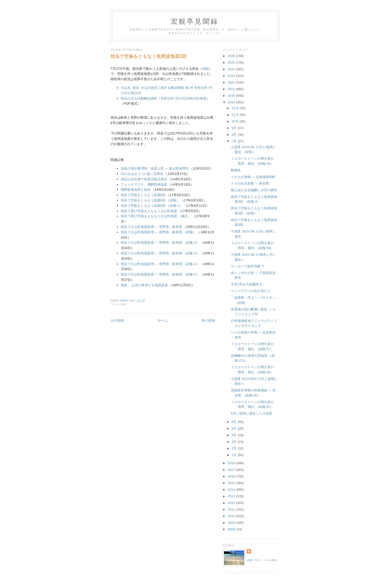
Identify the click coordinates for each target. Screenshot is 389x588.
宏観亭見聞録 (195, 22)
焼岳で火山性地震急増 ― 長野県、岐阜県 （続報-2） (160, 243)
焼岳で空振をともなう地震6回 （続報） (150, 200)
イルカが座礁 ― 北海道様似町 (253, 177)
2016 (232, 476)
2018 (232, 463)
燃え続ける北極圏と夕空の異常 (254, 190)
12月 (236, 108)
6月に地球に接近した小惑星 (252, 413)
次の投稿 (117, 320)
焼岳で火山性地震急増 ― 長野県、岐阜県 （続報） (159, 232)
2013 (232, 496)
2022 (232, 82)
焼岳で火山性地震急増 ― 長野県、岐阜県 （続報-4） (160, 264)
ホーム (163, 320)
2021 (232, 89)
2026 (232, 56)
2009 (232, 523)
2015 (232, 483)
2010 (232, 516)
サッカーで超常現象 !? (247, 266)
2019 (232, 102)
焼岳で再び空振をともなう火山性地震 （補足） (156, 216)
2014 (232, 490)
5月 (235, 428)
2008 (232, 529)
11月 (236, 115)
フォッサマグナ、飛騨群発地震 (144, 184)
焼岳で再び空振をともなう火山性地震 (149, 211)
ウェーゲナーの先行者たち (251, 291)
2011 (232, 509)
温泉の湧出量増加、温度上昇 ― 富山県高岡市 (155, 168)
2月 (235, 448)
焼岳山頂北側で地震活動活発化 (144, 179)
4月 (235, 435)
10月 (236, 121)
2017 (232, 470)
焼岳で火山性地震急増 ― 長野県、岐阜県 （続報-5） (160, 274)
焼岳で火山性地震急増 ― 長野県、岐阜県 (151, 227)
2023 (232, 76)
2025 (232, 63)
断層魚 (236, 170)
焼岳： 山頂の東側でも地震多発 (145, 285)
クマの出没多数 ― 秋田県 (250, 183)
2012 (232, 503)
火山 (124, 304)
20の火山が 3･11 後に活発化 (142, 174)
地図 (205, 69)
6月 (235, 422)
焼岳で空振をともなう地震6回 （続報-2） (152, 206)
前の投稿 (208, 320)
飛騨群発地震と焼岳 (136, 190)
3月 (235, 442)
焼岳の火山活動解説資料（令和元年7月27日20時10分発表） (165, 98)
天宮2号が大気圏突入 (247, 284)
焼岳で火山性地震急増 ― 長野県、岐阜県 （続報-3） (160, 253)
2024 (232, 69)
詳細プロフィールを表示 (262, 560)
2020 (232, 96)
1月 (235, 455)
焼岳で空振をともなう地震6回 (143, 195)
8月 (235, 135)
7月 (235, 141)
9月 (235, 128)
